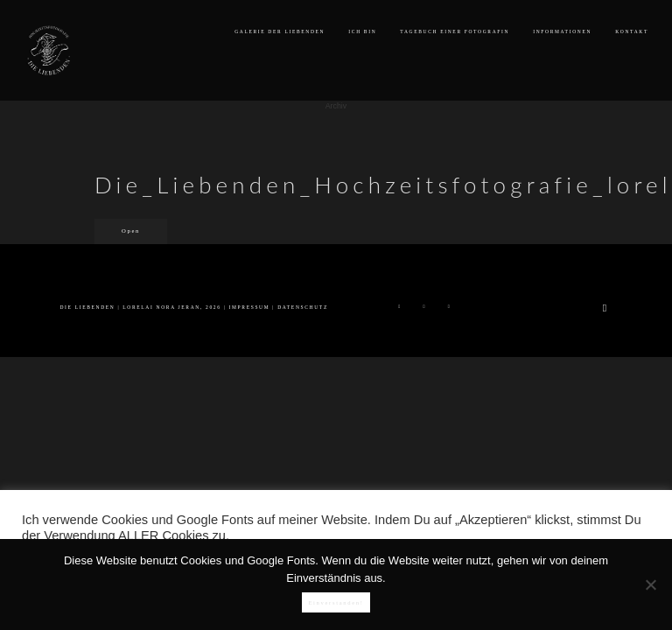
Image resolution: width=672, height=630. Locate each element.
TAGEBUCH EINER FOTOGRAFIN (455, 31)
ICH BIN (362, 31)
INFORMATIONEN (562, 31)
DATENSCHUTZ (303, 307)
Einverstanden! (336, 602)
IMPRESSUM (250, 307)
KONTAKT (632, 31)
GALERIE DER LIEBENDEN (280, 31)
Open (131, 231)
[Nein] (650, 584)
